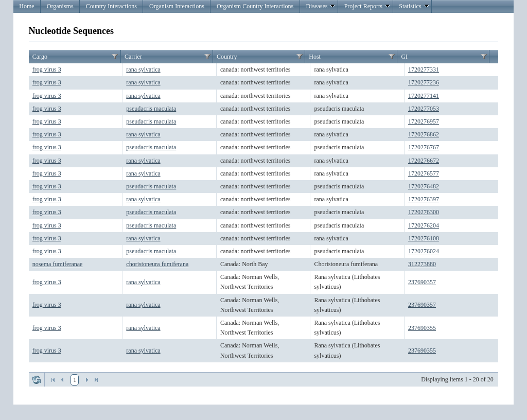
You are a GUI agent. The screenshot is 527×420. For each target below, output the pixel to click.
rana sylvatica (143, 69)
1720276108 (424, 238)
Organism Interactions (177, 6)
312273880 (422, 264)
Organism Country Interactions (255, 6)
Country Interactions (111, 6)
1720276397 (424, 199)
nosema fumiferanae (58, 264)
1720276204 (424, 225)
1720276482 (424, 186)
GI (404, 57)
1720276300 (424, 212)
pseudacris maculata (151, 109)
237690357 (422, 282)
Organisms (60, 6)
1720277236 (424, 82)
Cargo (40, 57)
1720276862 (424, 134)
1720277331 (424, 69)
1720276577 (424, 173)
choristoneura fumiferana (157, 264)
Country (227, 57)
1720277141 (424, 96)
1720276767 (424, 147)
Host (315, 57)
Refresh (37, 380)
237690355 (422, 328)
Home (27, 6)
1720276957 (424, 121)
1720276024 (424, 251)
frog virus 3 (47, 69)
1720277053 (424, 109)
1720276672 (424, 161)
